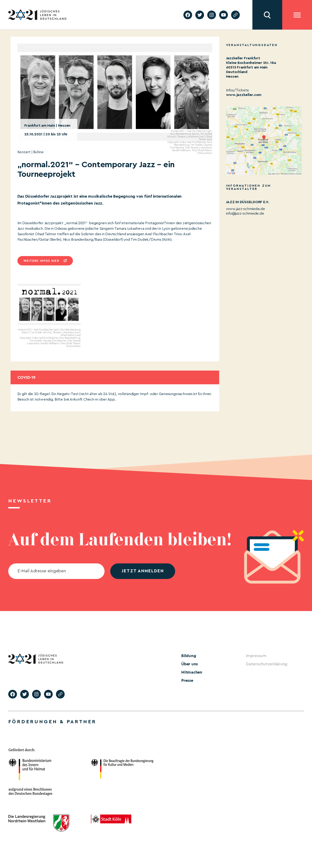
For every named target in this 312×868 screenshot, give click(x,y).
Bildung (189, 656)
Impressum (256, 656)
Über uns (190, 664)
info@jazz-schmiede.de (245, 213)
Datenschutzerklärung (267, 664)
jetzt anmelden (143, 571)
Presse (187, 680)
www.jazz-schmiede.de (246, 209)
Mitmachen (192, 672)
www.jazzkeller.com (244, 95)
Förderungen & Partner (52, 722)
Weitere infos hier (41, 261)
